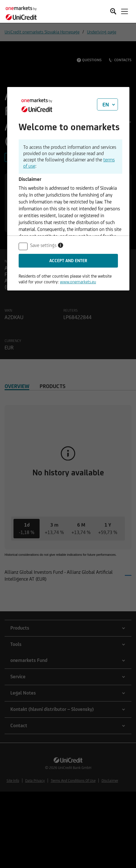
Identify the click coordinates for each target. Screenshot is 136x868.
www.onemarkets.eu (78, 282)
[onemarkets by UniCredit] (23, 12)
